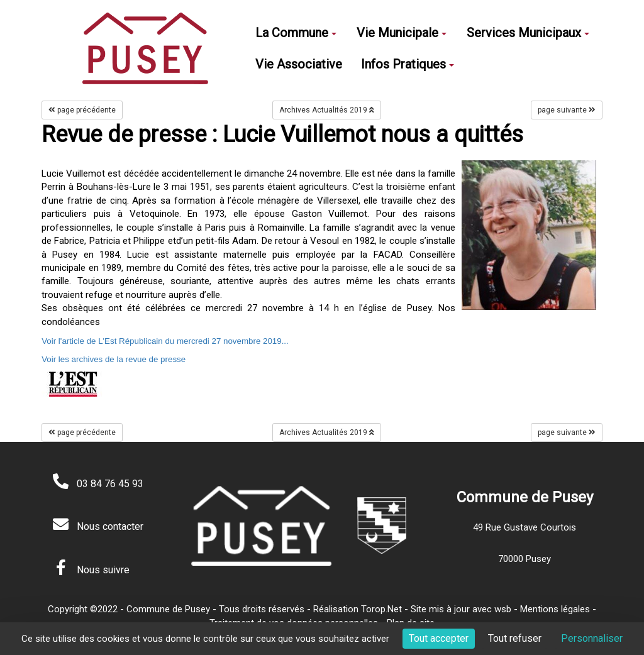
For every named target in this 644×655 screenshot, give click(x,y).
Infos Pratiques (408, 64)
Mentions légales (555, 609)
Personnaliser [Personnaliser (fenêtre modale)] (592, 638)
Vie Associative (299, 64)
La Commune (296, 33)
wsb (503, 609)
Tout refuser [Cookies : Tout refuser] (515, 638)
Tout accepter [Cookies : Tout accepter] (439, 638)
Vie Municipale (402, 33)
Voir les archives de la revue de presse (114, 359)
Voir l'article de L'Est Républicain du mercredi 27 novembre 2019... (165, 341)
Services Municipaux (528, 33)
